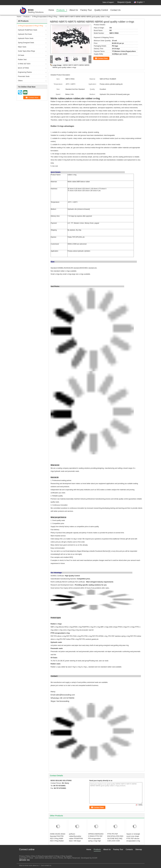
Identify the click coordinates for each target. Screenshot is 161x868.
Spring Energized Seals (26, 43)
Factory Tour (86, 10)
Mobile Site (24, 860)
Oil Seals (21, 55)
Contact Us (115, 10)
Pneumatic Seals (24, 76)
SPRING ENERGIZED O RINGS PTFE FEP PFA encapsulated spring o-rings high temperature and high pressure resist (96, 840)
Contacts (129, 849)
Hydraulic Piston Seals (26, 38)
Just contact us (46, 865)
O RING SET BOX (24, 64)
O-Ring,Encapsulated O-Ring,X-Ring (45, 17)
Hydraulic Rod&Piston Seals (28, 30)
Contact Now (103, 58)
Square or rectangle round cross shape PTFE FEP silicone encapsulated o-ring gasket (133, 839)
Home (51, 10)
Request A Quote (124, 2)
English (141, 2)
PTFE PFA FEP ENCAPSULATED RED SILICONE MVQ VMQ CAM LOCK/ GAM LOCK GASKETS (115, 839)
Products (61, 10)
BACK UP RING (24, 68)
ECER (95, 858)
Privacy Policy (25, 856)
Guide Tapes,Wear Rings (27, 51)
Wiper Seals (22, 47)
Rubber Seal (22, 60)
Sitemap (139, 849)
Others (20, 81)
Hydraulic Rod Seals (25, 34)
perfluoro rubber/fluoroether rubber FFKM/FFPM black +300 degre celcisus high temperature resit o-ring (77, 840)
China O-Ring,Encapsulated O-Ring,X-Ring (48, 856)
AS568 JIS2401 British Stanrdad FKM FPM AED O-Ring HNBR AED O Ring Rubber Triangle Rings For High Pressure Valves (58, 840)
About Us (74, 10)
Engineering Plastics (25, 72)
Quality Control (101, 10)
